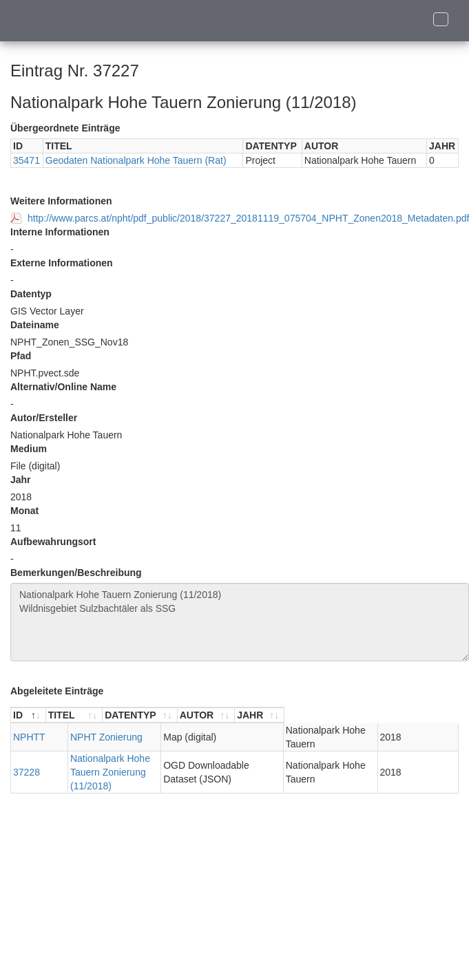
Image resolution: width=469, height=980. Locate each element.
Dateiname (35, 325)
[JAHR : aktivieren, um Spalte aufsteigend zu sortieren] (433, 715)
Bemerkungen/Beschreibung (76, 573)
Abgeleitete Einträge (57, 691)
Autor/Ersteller (44, 418)
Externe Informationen (62, 263)
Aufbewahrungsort (53, 542)
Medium (29, 449)
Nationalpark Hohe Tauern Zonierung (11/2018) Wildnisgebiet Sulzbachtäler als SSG (240, 622)
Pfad (21, 356)
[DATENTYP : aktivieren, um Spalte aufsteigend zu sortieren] (254, 715)
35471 (27, 160)
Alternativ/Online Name (63, 387)
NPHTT (29, 737)
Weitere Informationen (61, 201)
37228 (27, 765)
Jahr (21, 480)
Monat (24, 511)
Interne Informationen (60, 232)
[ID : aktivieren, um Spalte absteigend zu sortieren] (29, 715)
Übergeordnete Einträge (65, 128)
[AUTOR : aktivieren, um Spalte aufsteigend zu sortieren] (363, 715)
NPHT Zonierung (84, 737)
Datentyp (31, 294)
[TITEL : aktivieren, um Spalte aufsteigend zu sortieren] (119, 715)
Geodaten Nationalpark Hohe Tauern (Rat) (136, 160)
